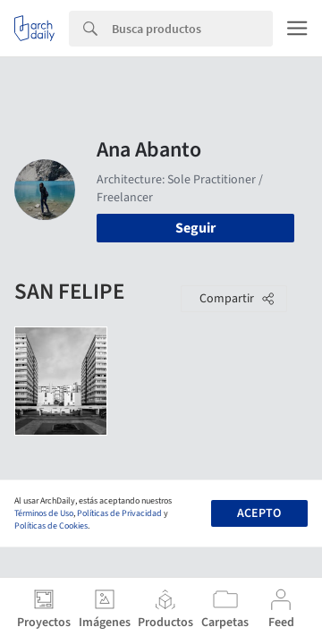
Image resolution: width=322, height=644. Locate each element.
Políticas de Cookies (51, 526)
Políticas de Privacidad (119, 513)
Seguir (195, 228)
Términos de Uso (44, 513)
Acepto (259, 513)
